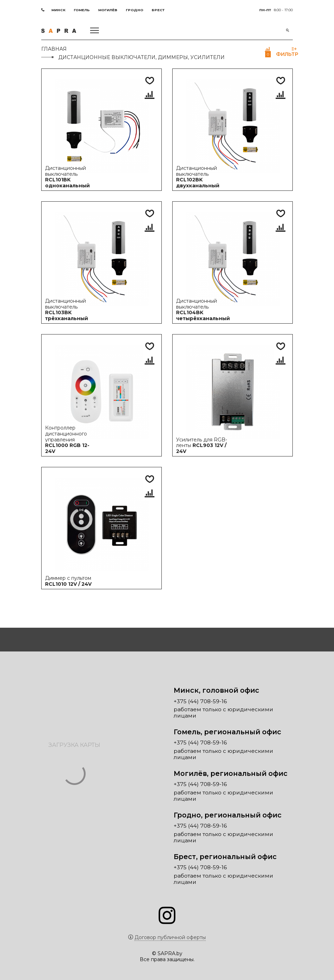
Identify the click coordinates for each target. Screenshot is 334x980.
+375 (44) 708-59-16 (200, 701)
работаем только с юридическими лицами (223, 713)
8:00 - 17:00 (276, 10)
